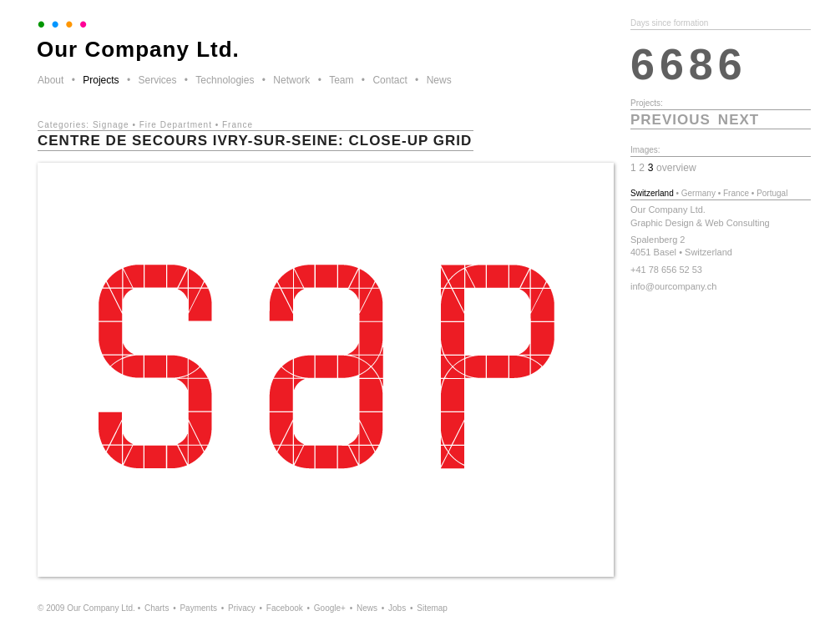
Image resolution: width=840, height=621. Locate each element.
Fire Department (176, 125)
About (51, 80)
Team (341, 80)
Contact (390, 80)
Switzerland (652, 193)
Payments (198, 608)
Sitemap (432, 608)
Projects (101, 80)
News (439, 80)
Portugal (772, 193)
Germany (698, 193)
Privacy (242, 608)
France (238, 125)
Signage (111, 125)
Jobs (397, 608)
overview (676, 168)
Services (157, 80)
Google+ (330, 608)
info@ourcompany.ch (673, 286)
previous (670, 120)
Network (291, 80)
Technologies (225, 80)
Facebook (285, 608)
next (739, 120)
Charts (157, 608)
